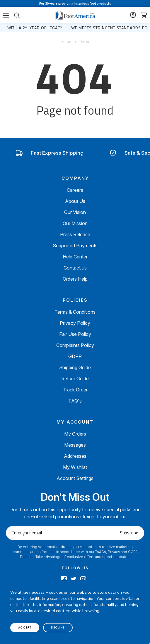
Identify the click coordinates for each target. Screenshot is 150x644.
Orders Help (75, 279)
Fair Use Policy (75, 334)
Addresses (75, 456)
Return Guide (75, 379)
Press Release (75, 234)
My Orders (75, 434)
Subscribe (129, 533)
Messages (75, 445)
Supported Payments (75, 246)
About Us (75, 201)
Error (85, 41)
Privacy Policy (75, 323)
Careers (75, 190)
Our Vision (75, 212)
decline (58, 627)
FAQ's (75, 401)
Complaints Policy (75, 345)
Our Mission (75, 223)
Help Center (75, 257)
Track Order (75, 390)
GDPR (75, 356)
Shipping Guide (75, 367)
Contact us (75, 268)
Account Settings (75, 478)
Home (66, 41)
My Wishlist (75, 467)
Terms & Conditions (75, 312)
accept (25, 627)
